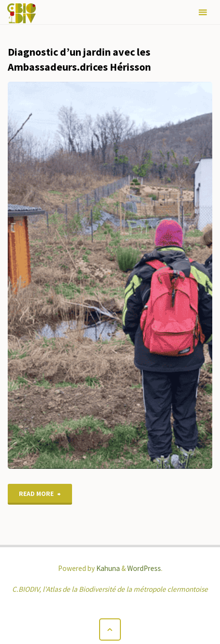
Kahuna (107, 568)
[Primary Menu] (203, 12)
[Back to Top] (110, 629)
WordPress (144, 568)
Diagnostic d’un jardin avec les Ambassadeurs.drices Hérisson (79, 59)
